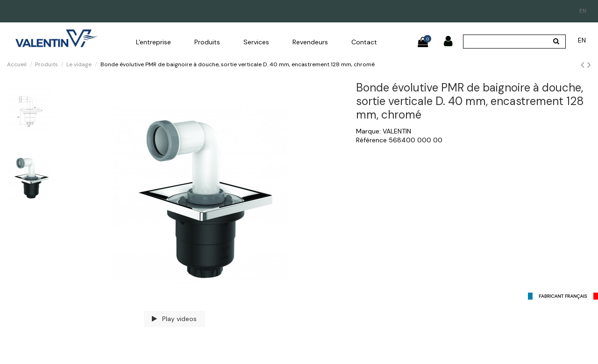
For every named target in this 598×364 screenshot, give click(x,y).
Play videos (174, 319)
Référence (371, 140)
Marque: (368, 131)
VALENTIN (397, 131)
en (583, 11)
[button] (153, 42)
